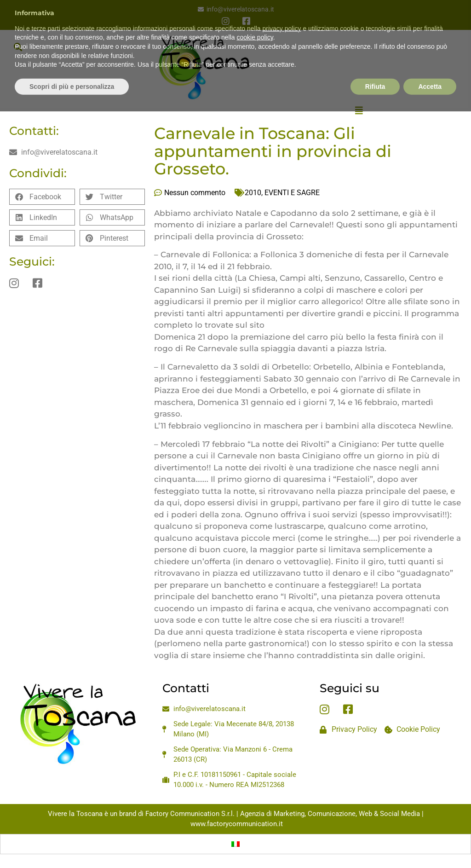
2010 (253, 193)
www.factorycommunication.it (237, 824)
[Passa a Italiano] (235, 844)
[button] (18, 47)
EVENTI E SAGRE (292, 193)
